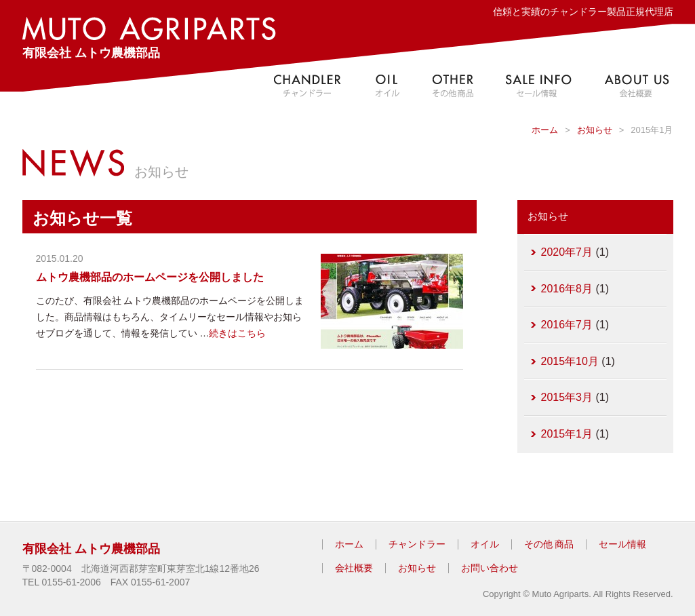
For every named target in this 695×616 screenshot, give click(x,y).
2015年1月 (567, 434)
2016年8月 (567, 289)
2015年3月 (567, 397)
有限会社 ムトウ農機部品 (149, 38)
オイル (485, 544)
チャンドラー (417, 544)
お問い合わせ (490, 568)
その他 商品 (549, 544)
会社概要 (354, 568)
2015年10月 (570, 361)
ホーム (545, 130)
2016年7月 (567, 325)
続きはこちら (237, 333)
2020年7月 (567, 252)
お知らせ (595, 130)
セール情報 (622, 544)
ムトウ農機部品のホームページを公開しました (150, 277)
